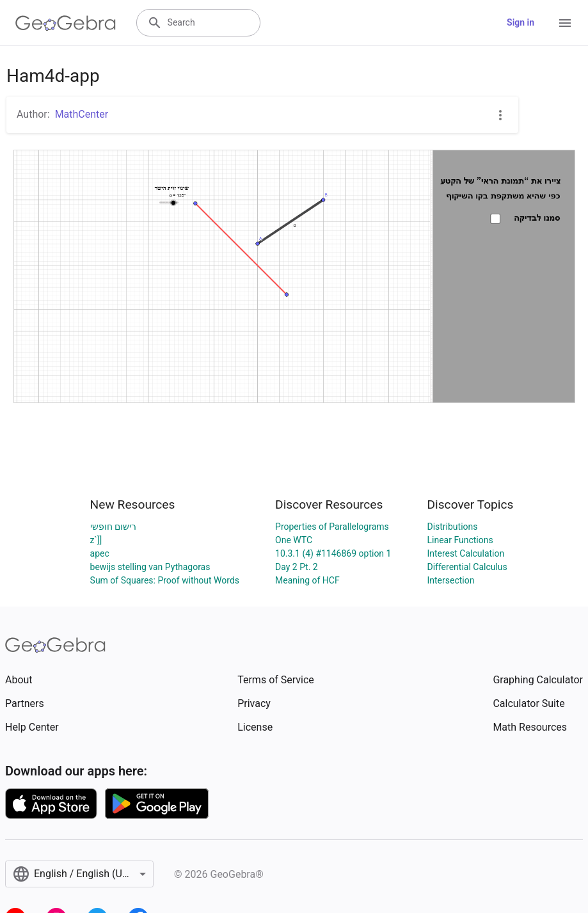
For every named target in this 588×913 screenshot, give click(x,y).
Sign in (520, 22)
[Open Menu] (565, 23)
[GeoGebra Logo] (66, 23)
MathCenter (82, 114)
